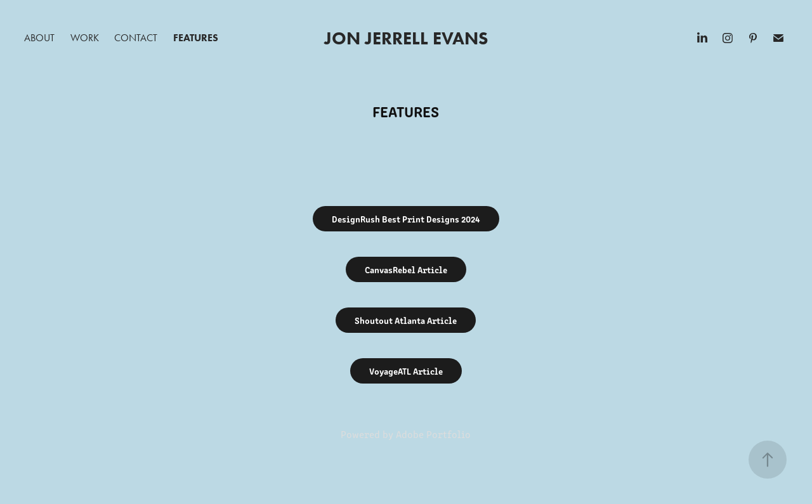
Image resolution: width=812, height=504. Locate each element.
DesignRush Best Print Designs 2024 (406, 219)
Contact (136, 38)
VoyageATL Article (406, 371)
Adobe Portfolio (433, 434)
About (39, 38)
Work (85, 38)
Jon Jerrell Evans (406, 38)
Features (196, 38)
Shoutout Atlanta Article (406, 320)
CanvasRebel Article (406, 269)
